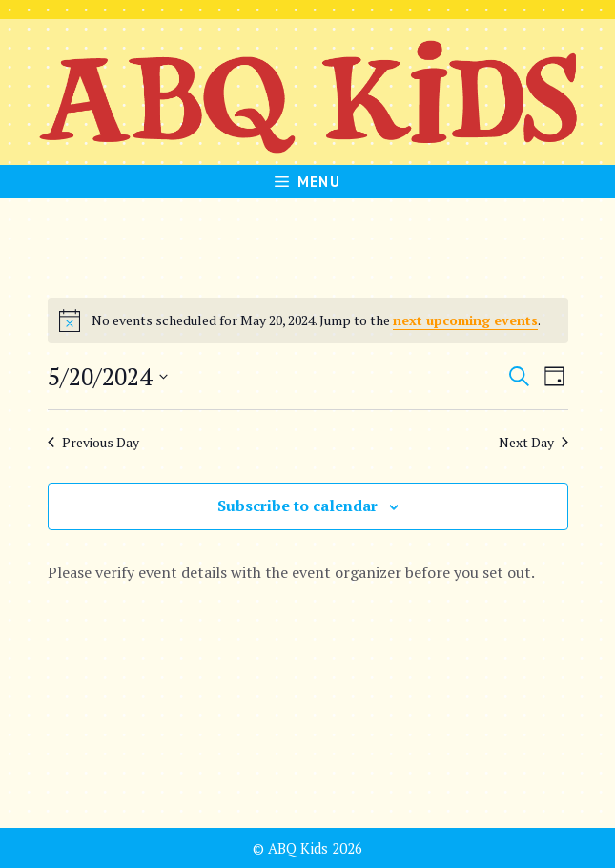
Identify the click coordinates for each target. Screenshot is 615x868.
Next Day (533, 442)
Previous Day (93, 442)
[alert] (308, 320)
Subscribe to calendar (297, 506)
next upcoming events (465, 320)
